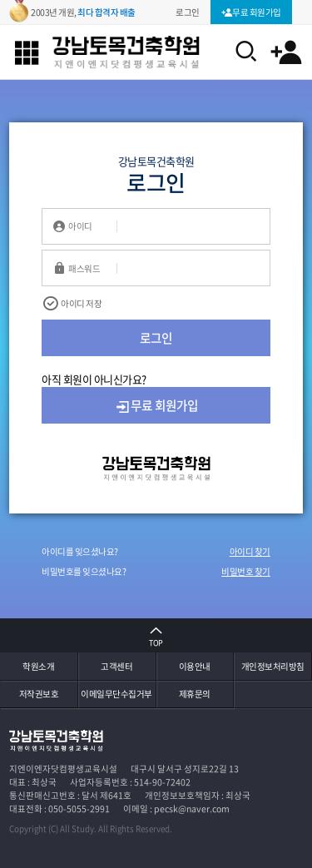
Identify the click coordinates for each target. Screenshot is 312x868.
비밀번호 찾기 (246, 571)
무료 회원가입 (156, 406)
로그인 (156, 338)
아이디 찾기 (250, 551)
